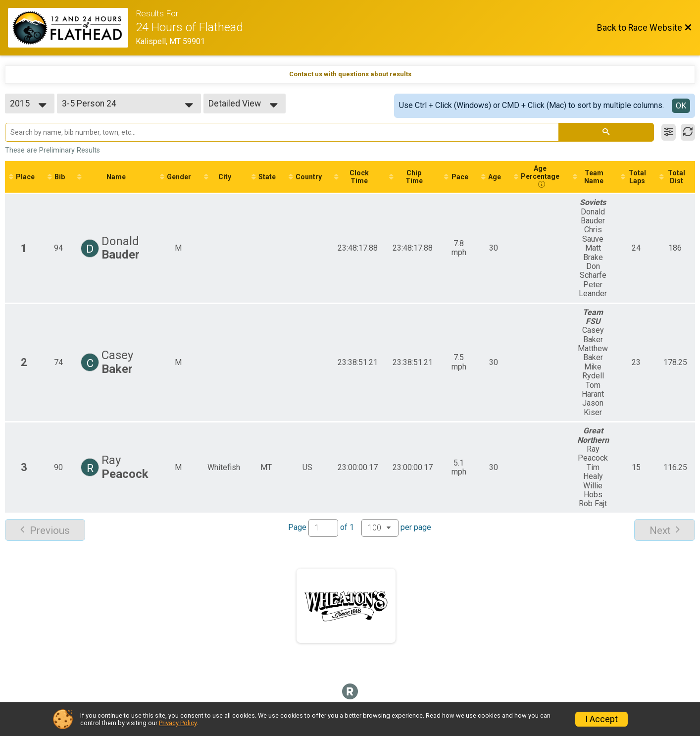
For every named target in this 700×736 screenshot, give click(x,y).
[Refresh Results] (688, 132)
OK (681, 106)
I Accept (601, 719)
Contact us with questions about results (350, 74)
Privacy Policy (178, 723)
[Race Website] (72, 28)
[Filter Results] (669, 132)
